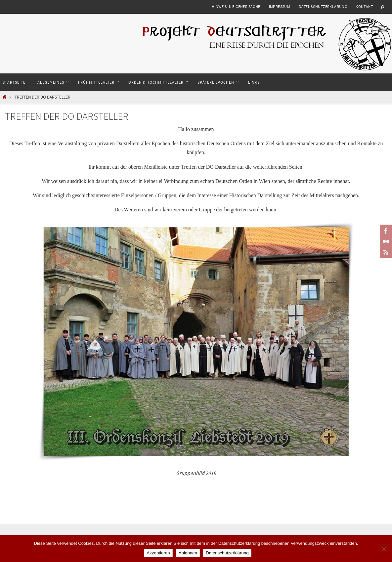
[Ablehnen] (384, 549)
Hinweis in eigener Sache (236, 6)
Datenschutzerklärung (323, 6)
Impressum (280, 6)
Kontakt (364, 6)
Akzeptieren (158, 553)
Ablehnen (188, 553)
